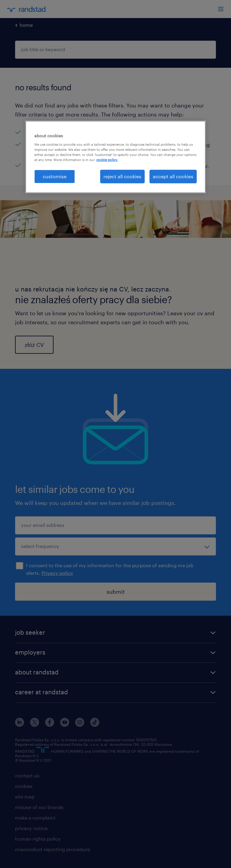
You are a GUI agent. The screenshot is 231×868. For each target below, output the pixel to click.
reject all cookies (122, 176)
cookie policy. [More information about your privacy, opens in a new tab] (107, 160)
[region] (115, 157)
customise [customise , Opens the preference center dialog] (55, 176)
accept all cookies (173, 176)
